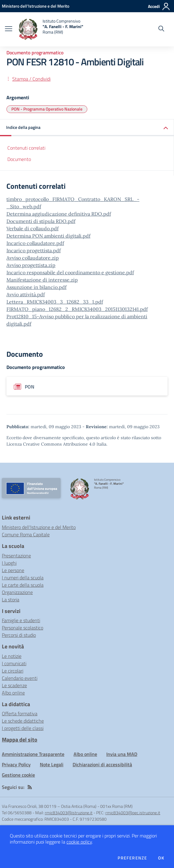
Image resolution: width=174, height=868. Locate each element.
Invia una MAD (122, 754)
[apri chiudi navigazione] (9, 29)
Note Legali (52, 764)
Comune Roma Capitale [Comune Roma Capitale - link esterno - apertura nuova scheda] (26, 534)
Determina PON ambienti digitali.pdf (48, 236)
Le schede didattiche (23, 721)
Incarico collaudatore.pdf (35, 243)
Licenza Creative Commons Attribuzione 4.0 (51, 444)
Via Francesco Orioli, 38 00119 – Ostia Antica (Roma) (49, 806)
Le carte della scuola (23, 585)
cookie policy (79, 842)
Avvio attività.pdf (26, 294)
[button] (87, 128)
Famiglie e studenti (21, 620)
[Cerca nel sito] (161, 29)
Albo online (13, 693)
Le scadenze (14, 685)
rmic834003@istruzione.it (69, 813)
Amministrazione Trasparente (33, 754)
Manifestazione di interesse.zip (42, 280)
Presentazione (16, 556)
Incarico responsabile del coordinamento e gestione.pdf (70, 272)
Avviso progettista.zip (31, 265)
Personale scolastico (23, 628)
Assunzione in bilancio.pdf (36, 287)
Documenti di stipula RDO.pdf (41, 221)
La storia (11, 600)
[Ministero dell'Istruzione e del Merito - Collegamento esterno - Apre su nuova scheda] (36, 6)
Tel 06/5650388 (17, 813)
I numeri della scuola (23, 578)
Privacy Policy (16, 764)
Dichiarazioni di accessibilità (102, 764)
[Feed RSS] (30, 787)
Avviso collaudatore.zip (33, 258)
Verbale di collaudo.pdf (32, 228)
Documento (19, 159)
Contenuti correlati (26, 148)
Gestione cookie (18, 775)
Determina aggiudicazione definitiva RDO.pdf (59, 214)
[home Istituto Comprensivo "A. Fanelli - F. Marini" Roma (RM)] (51, 29)
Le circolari (13, 671)
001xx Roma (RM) (116, 806)
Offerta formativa (20, 713)
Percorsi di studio (19, 635)
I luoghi (9, 563)
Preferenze (132, 858)
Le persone (13, 570)
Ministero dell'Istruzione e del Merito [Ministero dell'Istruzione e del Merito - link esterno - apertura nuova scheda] (39, 527)
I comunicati (14, 663)
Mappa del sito (20, 740)
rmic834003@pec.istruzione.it (133, 813)
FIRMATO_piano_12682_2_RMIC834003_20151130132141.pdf (77, 309)
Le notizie (12, 656)
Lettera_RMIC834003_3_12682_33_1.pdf (55, 302)
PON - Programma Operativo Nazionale (47, 109)
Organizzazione (17, 592)
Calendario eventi (20, 678)
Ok (161, 858)
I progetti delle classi (23, 728)
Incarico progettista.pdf (34, 250)
